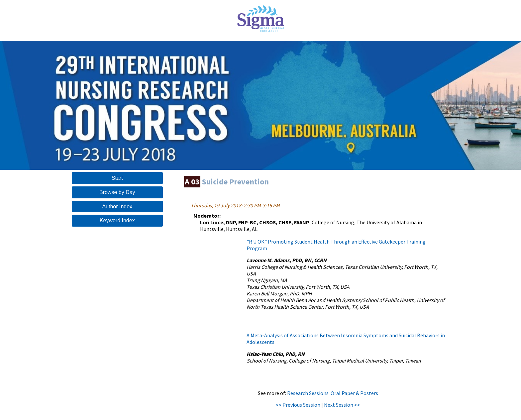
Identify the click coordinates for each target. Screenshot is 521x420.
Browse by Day (117, 192)
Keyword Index (117, 220)
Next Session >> (342, 405)
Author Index (117, 207)
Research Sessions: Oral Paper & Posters (333, 393)
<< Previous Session (298, 405)
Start (117, 178)
